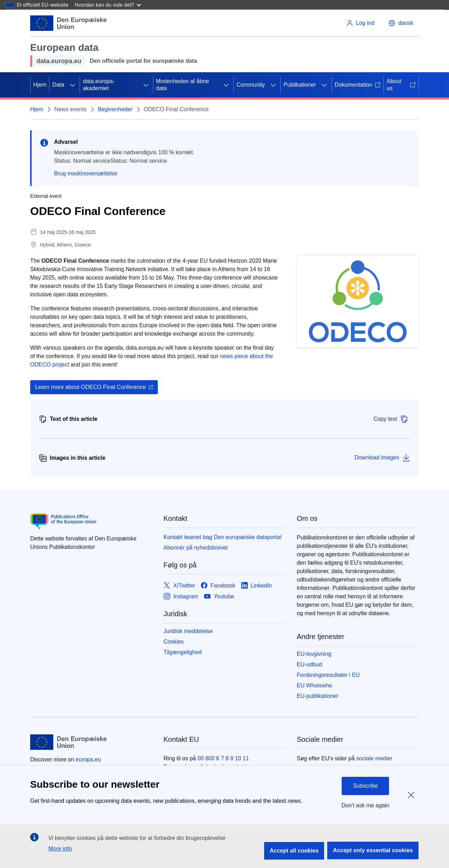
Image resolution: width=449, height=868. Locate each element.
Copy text (391, 419)
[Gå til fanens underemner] (73, 85)
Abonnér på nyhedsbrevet (196, 548)
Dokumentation (358, 85)
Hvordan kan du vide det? (108, 5)
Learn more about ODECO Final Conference (91, 387)
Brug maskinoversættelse (86, 173)
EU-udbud (309, 664)
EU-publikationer (317, 696)
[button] (401, 23)
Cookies (174, 642)
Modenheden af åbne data (183, 85)
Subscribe (365, 786)
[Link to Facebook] (218, 586)
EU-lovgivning (314, 654)
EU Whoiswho (314, 685)
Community (251, 85)
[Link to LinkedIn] (257, 586)
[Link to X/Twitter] (179, 586)
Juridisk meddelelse (188, 631)
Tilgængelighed (183, 652)
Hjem (40, 85)
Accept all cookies (294, 851)
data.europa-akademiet (99, 85)
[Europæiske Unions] (69, 23)
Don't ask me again (366, 805)
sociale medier (374, 758)
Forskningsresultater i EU (328, 675)
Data (58, 85)
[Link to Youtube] (219, 596)
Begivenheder (115, 109)
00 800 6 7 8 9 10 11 (223, 758)
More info (60, 849)
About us (401, 85)
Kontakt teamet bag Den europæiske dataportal (222, 537)
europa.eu (88, 759)
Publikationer (300, 85)
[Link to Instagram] (181, 596)
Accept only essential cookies (373, 850)
